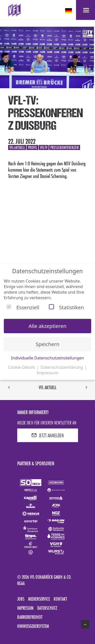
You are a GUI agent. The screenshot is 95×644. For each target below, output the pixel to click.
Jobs (21, 599)
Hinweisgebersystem (33, 626)
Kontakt (60, 599)
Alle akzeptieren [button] (48, 326)
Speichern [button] (48, 344)
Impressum (25, 608)
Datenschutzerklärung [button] (62, 367)
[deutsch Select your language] (69, 11)
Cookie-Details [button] (22, 367)
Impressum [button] (48, 373)
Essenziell (23, 307)
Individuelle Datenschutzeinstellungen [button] (48, 358)
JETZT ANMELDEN (48, 435)
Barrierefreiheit (30, 617)
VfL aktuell (48, 387)
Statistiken (66, 307)
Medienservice (39, 599)
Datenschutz (47, 608)
